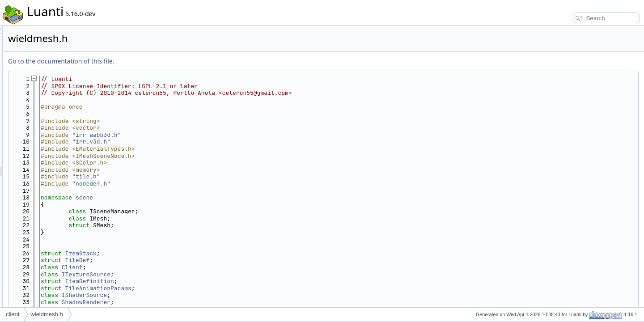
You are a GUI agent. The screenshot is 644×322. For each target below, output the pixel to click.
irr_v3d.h (203, 142)
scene (196, 197)
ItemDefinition (201, 281)
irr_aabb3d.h (208, 135)
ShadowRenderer (198, 302)
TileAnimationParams (210, 288)
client (13, 314)
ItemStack (193, 253)
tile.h (198, 176)
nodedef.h (203, 184)
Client (184, 267)
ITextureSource (198, 274)
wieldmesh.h (47, 314)
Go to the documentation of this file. (173, 61)
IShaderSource (196, 295)
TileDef (189, 260)
